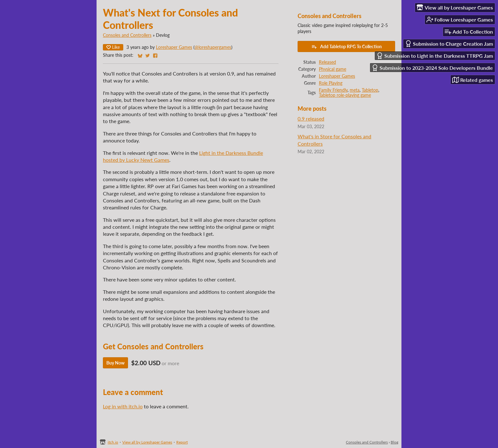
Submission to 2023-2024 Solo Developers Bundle (432, 68)
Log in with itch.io (123, 406)
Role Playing (331, 83)
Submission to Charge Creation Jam (449, 44)
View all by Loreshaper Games (147, 442)
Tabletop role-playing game (345, 95)
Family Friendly (333, 90)
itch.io (113, 442)
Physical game (333, 69)
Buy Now (115, 363)
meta (355, 90)
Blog (394, 442)
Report (182, 442)
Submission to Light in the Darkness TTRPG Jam (435, 56)
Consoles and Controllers (127, 35)
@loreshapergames (213, 47)
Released (327, 62)
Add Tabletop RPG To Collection (347, 47)
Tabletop (370, 90)
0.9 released (311, 119)
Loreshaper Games (174, 47)
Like (113, 47)
